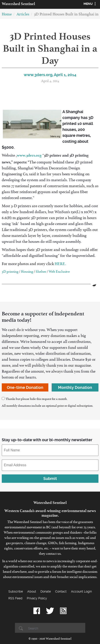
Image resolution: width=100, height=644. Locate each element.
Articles (23, 15)
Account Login (81, 591)
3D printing (10, 272)
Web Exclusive (59, 272)
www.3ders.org (29, 155)
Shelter (41, 272)
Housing (27, 272)
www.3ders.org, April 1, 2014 (50, 75)
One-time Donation (25, 387)
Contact (61, 591)
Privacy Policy (37, 598)
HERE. (60, 265)
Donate (46, 591)
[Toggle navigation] (90, 4)
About (32, 591)
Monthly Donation (75, 387)
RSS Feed (15, 598)
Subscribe (16, 591)
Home (7, 15)
